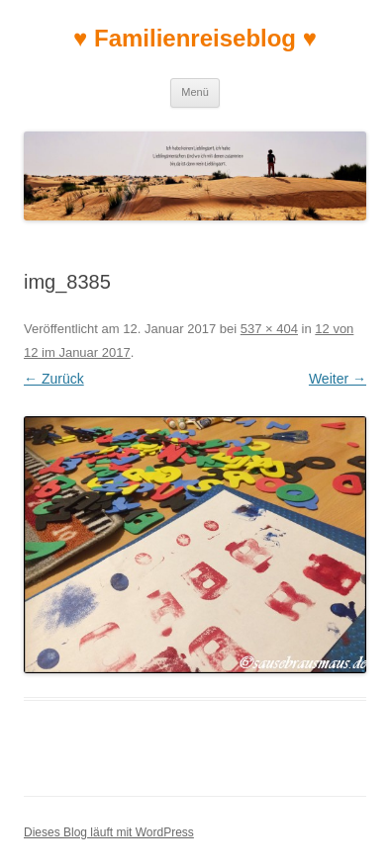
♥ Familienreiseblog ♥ (195, 38)
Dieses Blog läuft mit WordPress (109, 832)
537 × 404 (269, 329)
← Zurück (54, 379)
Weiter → (338, 379)
